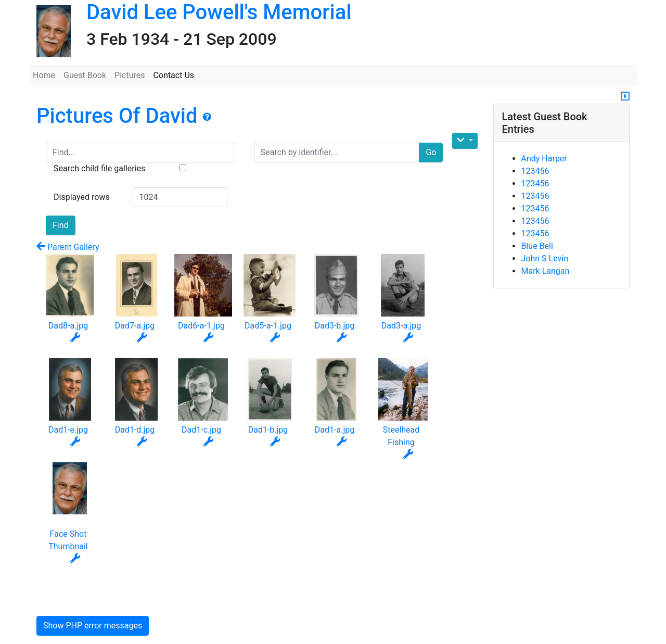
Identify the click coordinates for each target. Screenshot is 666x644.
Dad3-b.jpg (335, 326)
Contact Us (174, 75)
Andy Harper (544, 159)
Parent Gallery (68, 247)
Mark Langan (546, 271)
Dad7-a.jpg (135, 326)
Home (44, 75)
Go (431, 152)
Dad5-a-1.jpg (268, 326)
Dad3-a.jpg (401, 326)
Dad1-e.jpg (68, 430)
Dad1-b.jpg (268, 430)
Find (61, 225)
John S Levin (545, 258)
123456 (535, 171)
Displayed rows (82, 197)
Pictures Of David (119, 116)
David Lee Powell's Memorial (219, 12)
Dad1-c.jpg (201, 430)
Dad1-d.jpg (135, 430)
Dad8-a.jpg (68, 326)
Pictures (130, 75)
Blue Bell (537, 246)
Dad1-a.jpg (335, 430)
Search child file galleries (99, 168)
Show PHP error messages (93, 626)
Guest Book (85, 75)
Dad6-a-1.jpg (201, 326)
